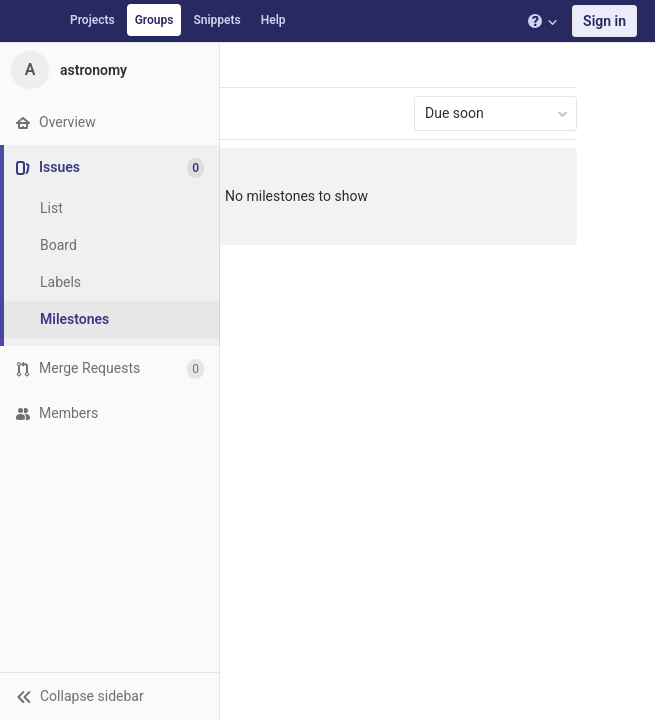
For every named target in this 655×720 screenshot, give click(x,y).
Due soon (496, 113)
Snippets (216, 20)
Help (273, 20)
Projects (92, 20)
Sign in (604, 21)
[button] (109, 696)
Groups (154, 20)
